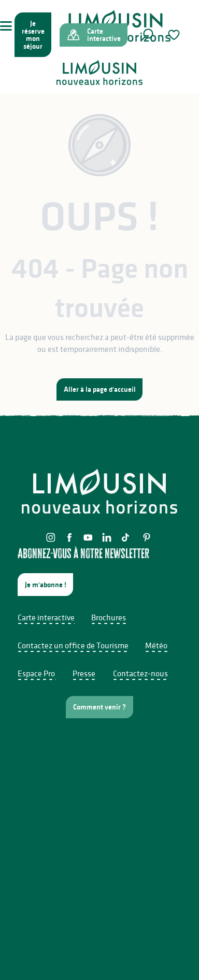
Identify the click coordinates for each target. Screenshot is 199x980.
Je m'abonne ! (46, 585)
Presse (84, 673)
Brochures (109, 617)
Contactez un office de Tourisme (73, 645)
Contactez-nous (140, 673)
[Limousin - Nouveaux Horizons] (99, 73)
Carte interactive (46, 617)
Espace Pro (36, 673)
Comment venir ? (99, 707)
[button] (147, 35)
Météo (156, 645)
